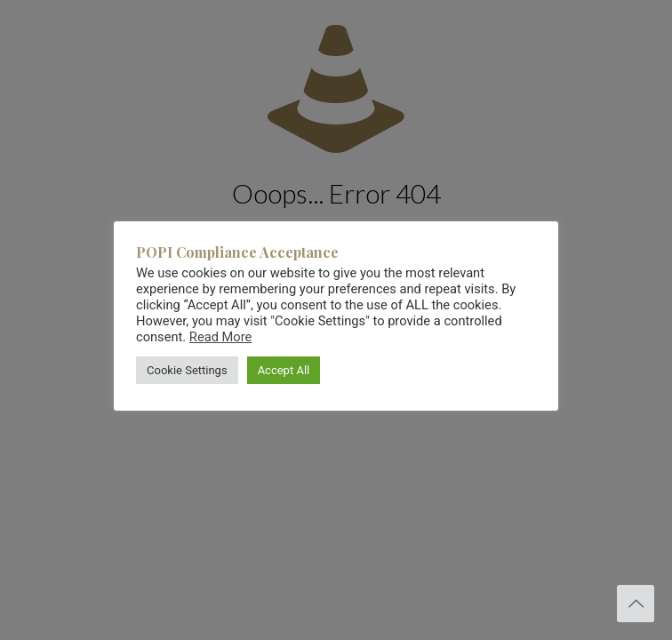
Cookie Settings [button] (187, 370)
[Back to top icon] (636, 604)
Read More (220, 337)
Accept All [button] (284, 370)
